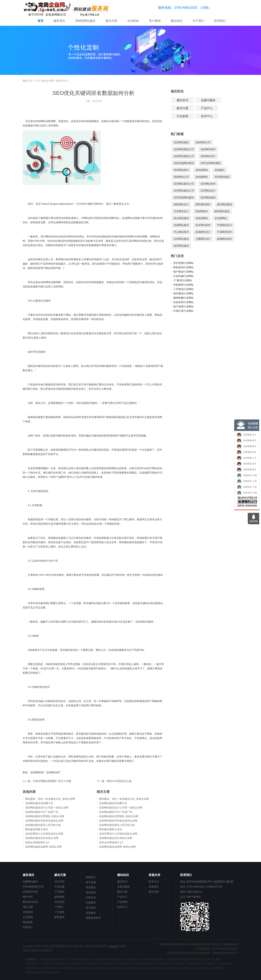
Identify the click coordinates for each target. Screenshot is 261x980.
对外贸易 (59, 882)
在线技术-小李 (247, 482)
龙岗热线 (216, 959)
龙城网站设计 (113, 968)
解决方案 (111, 21)
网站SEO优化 (30, 902)
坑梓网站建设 (181, 239)
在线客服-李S (246, 442)
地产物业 (91, 908)
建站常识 (61, 81)
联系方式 (154, 882)
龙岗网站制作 (208, 149)
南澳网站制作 (225, 239)
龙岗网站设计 (208, 156)
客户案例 (155, 21)
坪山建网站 (157, 968)
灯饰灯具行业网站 (183, 311)
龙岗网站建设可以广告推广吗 (42, 812)
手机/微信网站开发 (33, 887)
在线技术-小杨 (247, 477)
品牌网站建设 (30, 882)
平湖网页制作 (225, 232)
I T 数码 (59, 907)
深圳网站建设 (222, 177)
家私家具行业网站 (183, 267)
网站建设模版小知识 (37, 829)
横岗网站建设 (222, 211)
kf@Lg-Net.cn (194, 892)
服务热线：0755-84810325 (178, 8)
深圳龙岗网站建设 (211, 163)
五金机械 (59, 887)
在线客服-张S (246, 465)
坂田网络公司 (51, 972)
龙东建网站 (221, 218)
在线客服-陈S (246, 448)
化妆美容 (59, 902)
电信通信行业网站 (183, 293)
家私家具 (59, 917)
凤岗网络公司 (181, 177)
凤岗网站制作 (33, 968)
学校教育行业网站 (183, 285)
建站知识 (177, 21)
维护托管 (28, 897)
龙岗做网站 (202, 170)
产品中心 (207, 108)
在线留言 (154, 887)
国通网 (206, 959)
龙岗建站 (219, 170)
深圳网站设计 (208, 191)
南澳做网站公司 (34, 972)
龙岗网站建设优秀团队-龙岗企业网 (45, 816)
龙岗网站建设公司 (184, 149)
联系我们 (220, 21)
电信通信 (91, 887)
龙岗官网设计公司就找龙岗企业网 (44, 834)
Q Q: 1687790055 (190, 897)
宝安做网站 (225, 964)
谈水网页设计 (65, 968)
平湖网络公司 (187, 968)
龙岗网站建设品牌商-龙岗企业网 (43, 847)
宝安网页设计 (181, 211)
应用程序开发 (30, 892)
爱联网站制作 (203, 204)
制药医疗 (91, 877)
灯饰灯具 (91, 897)
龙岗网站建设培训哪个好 (39, 803)
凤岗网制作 (202, 211)
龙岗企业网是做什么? (37, 842)
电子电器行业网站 (183, 306)
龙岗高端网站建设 (184, 163)
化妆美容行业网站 (183, 302)
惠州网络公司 (211, 964)
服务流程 (154, 892)
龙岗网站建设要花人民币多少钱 (43, 825)
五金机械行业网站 (183, 276)
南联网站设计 (181, 204)
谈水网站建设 (181, 218)
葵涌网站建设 (171, 968)
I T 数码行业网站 (183, 280)
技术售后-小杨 (247, 494)
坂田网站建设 (181, 246)
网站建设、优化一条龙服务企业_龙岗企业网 (50, 799)
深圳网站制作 (181, 170)
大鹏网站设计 (203, 239)
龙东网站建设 (97, 968)
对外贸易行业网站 (183, 263)
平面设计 (28, 927)
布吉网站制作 (203, 225)
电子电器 (91, 882)
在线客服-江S (246, 459)
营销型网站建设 (85, 21)
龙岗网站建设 (181, 142)
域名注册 (28, 907)
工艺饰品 (59, 892)
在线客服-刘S (246, 454)
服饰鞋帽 (59, 897)
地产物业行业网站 (183, 272)
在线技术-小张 (247, 488)
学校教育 (91, 903)
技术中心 (207, 116)
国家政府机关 (93, 918)
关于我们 (198, 21)
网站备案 (28, 922)
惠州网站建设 (225, 204)
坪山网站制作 (181, 232)
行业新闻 (183, 116)
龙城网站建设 (181, 225)
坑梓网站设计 (203, 968)
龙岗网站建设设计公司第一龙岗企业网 (47, 808)
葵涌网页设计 (203, 232)
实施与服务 (208, 100)
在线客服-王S (246, 436)
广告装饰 (59, 912)
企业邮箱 (133, 21)
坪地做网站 (143, 968)
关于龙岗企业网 (45, 81)
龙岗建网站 (202, 177)
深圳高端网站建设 (184, 197)
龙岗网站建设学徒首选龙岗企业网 (44, 821)
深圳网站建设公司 (184, 184)
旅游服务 (91, 913)
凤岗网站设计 (62, 964)
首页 (40, 21)
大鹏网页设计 (219, 968)
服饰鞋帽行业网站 (183, 298)
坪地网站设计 (225, 225)
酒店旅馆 (91, 892)
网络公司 (28, 81)
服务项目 (59, 21)
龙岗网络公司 (203, 142)
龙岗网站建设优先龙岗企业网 (42, 838)
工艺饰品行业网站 (183, 289)
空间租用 (28, 912)
